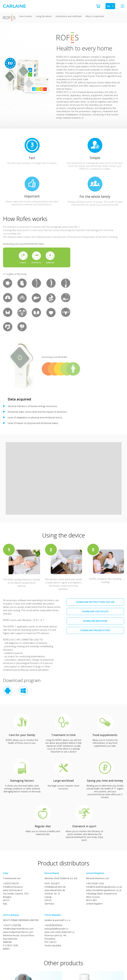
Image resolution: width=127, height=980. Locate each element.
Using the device (44, 16)
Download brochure (95, 621)
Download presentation (95, 630)
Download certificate (95, 611)
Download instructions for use (95, 602)
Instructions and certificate (69, 16)
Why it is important (95, 16)
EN (108, 6)
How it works (26, 16)
